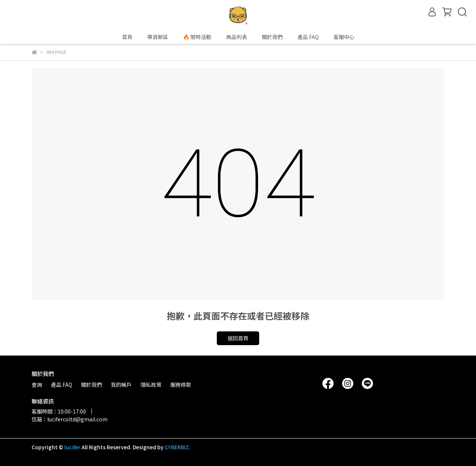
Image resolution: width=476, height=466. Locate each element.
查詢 (37, 385)
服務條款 (181, 385)
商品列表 (237, 37)
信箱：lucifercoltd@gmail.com (70, 419)
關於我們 (272, 37)
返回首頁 (238, 338)
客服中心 (344, 37)
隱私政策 (151, 385)
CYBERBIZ (177, 447)
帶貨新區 (158, 37)
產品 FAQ (308, 37)
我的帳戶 (121, 385)
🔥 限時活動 (197, 37)
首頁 (127, 37)
